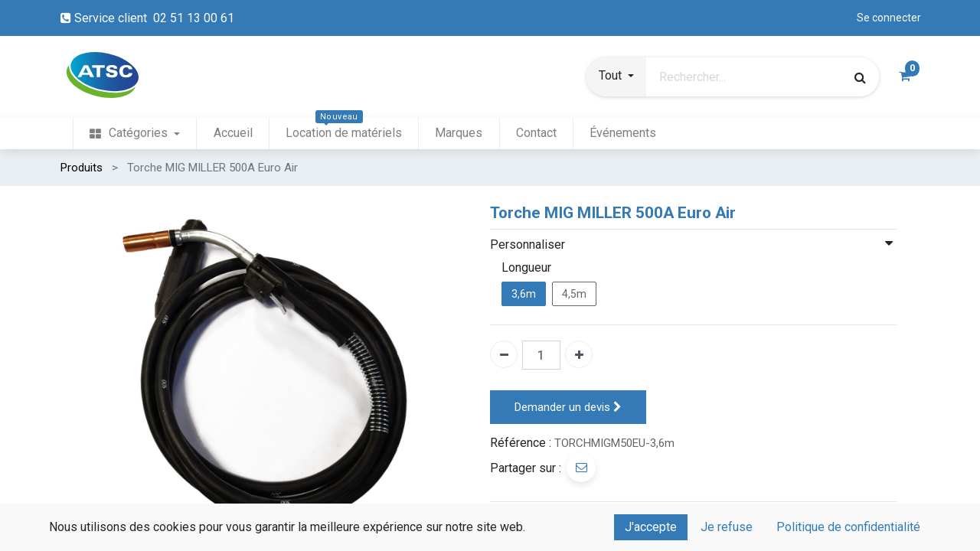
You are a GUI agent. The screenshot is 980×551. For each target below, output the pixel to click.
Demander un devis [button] (568, 408)
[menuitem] (135, 134)
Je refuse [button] (727, 527)
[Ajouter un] (579, 354)
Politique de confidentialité (848, 527)
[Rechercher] (860, 77)
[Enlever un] (504, 354)
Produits (82, 168)
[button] (616, 77)
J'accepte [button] (651, 527)
